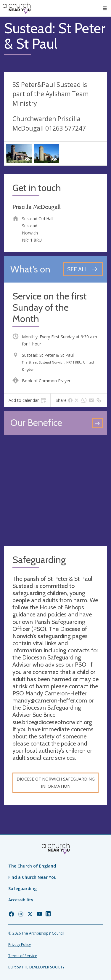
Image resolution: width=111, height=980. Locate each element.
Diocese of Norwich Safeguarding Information (56, 782)
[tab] (27, 400)
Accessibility (21, 900)
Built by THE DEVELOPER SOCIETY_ (37, 967)
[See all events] (83, 269)
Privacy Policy (20, 945)
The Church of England (32, 866)
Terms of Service (23, 956)
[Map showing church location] (55, 490)
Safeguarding (22, 888)
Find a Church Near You (32, 877)
